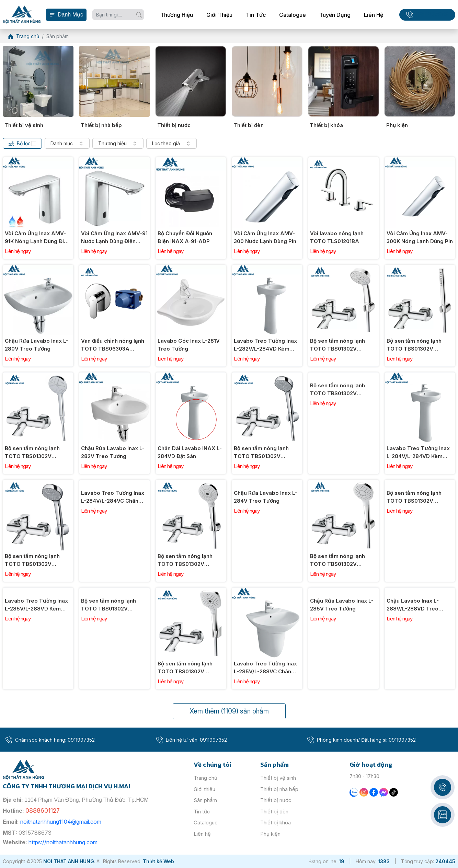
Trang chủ (205, 778)
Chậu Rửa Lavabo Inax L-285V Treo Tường (342, 605)
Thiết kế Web (158, 861)
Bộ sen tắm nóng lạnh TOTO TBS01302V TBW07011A (32, 560)
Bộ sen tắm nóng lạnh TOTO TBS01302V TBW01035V (185, 560)
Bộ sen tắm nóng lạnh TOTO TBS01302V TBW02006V (185, 668)
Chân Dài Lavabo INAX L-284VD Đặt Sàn (190, 452)
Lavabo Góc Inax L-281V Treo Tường (189, 345)
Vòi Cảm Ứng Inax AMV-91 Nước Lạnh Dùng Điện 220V (114, 238)
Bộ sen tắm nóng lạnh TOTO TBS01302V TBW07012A (261, 453)
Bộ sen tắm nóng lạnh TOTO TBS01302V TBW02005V (108, 605)
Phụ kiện (397, 125)
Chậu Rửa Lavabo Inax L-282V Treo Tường (113, 452)
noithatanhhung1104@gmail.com (61, 822)
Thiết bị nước (174, 125)
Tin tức (256, 15)
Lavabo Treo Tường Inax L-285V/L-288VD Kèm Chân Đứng (36, 605)
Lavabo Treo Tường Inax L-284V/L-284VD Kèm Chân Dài (418, 453)
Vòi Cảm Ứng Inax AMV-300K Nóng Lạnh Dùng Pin (420, 237)
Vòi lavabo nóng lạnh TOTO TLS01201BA (337, 237)
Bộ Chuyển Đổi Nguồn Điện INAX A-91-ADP (185, 237)
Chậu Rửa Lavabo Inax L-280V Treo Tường (37, 345)
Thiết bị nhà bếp (101, 125)
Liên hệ (374, 15)
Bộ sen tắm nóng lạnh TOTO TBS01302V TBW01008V (337, 560)
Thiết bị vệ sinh (24, 125)
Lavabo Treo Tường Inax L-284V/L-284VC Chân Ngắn (113, 497)
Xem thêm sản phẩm (229, 711)
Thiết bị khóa (326, 125)
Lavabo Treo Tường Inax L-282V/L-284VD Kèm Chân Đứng (265, 345)
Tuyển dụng (335, 15)
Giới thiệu (219, 15)
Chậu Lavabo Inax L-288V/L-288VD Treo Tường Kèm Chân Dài (413, 605)
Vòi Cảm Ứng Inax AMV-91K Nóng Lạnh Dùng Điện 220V (37, 238)
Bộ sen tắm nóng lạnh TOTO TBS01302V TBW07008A (337, 390)
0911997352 (432, 15)
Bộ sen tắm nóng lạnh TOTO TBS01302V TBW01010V (414, 497)
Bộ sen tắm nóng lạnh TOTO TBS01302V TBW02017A (414, 345)
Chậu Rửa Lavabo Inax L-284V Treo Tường (266, 497)
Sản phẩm (205, 800)
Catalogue (293, 15)
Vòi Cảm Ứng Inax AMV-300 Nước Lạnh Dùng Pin (265, 237)
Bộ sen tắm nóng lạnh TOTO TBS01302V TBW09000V (32, 453)
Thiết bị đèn (249, 125)
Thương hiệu (177, 15)
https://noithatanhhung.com (63, 842)
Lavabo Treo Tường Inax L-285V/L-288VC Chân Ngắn (265, 668)
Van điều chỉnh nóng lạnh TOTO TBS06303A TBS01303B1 (113, 345)
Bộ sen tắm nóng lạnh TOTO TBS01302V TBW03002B (337, 345)
